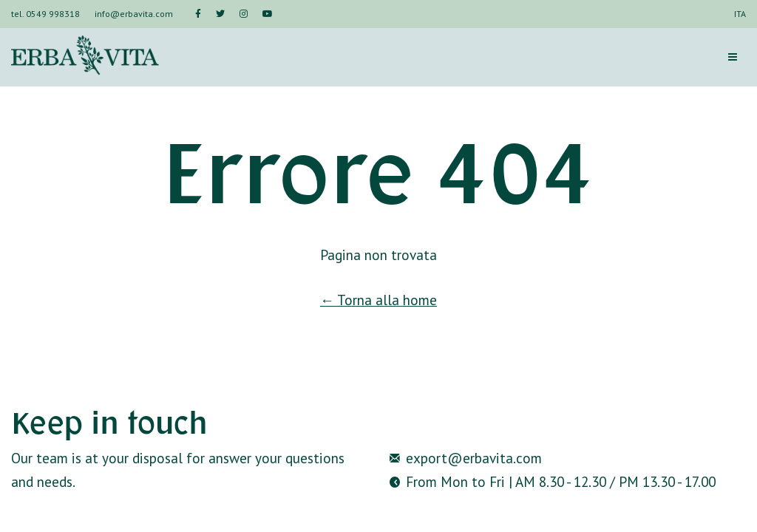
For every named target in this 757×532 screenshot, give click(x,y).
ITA (740, 14)
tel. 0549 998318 (45, 14)
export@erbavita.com (474, 458)
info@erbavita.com (134, 14)
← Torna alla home (378, 300)
